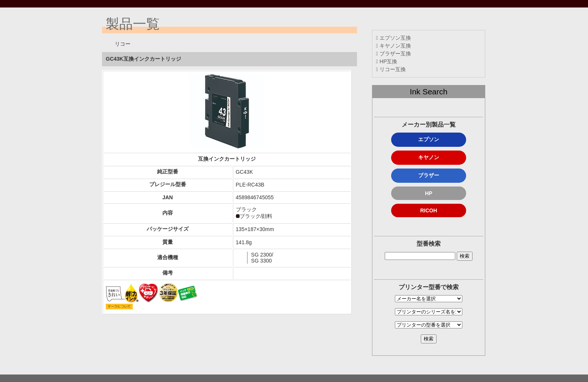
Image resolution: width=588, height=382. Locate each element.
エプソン (429, 139)
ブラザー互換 (394, 54)
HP (428, 193)
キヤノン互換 (394, 46)
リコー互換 (391, 69)
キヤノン (429, 157)
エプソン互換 (394, 38)
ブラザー (429, 175)
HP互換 (387, 61)
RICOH (428, 210)
